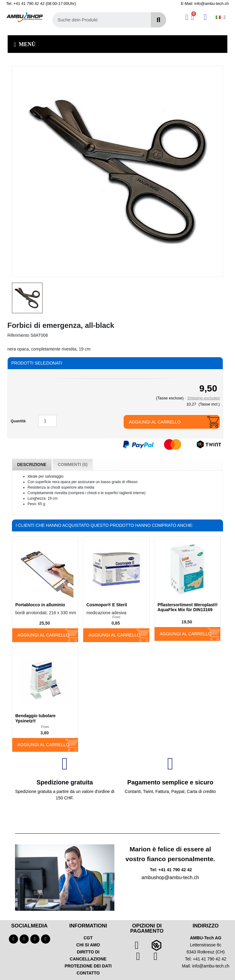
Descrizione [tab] (32, 464)
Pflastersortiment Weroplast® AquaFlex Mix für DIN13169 (188, 607)
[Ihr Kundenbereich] (187, 17)
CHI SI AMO (88, 945)
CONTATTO (88, 973)
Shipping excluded (203, 398)
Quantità (18, 421)
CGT (88, 938)
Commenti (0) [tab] (73, 464)
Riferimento (18, 335)
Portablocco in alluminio (40, 605)
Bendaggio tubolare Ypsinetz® (35, 718)
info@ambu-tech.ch (211, 966)
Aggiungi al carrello (155, 422)
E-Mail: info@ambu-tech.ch (205, 4)
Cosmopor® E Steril (106, 605)
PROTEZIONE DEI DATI (88, 966)
